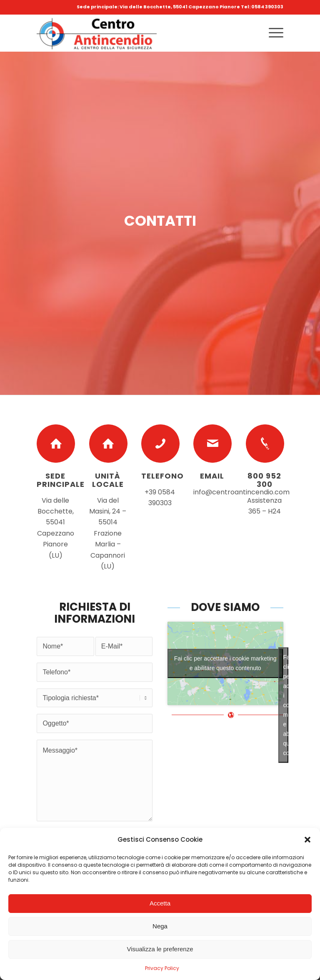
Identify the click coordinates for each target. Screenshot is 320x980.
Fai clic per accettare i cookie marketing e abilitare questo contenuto (225, 713)
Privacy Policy (162, 968)
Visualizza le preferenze (160, 949)
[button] (307, 840)
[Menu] (272, 33)
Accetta (160, 903)
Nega (160, 926)
